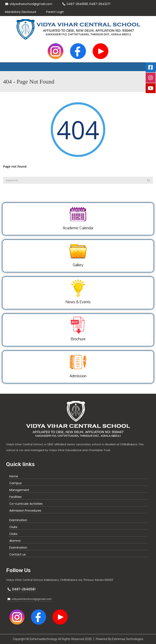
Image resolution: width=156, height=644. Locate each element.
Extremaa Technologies (128, 639)
